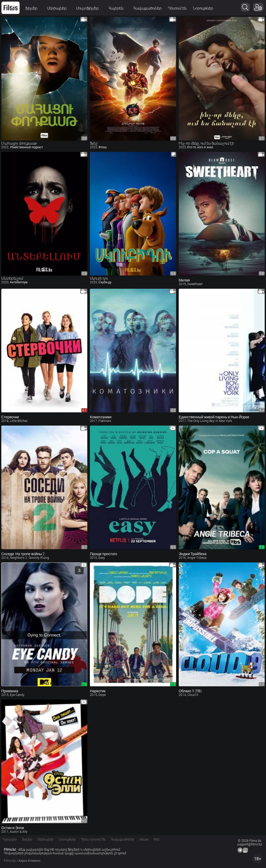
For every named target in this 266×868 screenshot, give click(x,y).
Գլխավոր (10, 839)
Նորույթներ (203, 8)
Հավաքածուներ (147, 8)
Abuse (144, 839)
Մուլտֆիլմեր (89, 8)
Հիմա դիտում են (93, 839)
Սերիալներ (58, 8)
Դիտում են (177, 8)
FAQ (156, 839)
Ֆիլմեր (33, 8)
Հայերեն (118, 8)
